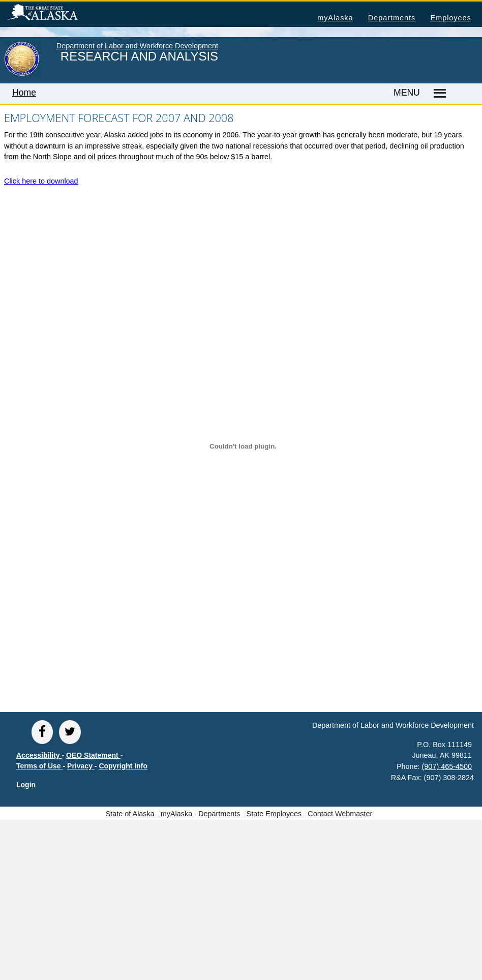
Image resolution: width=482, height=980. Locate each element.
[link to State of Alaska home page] (22, 74)
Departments (392, 18)
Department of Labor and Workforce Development (137, 46)
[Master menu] (438, 94)
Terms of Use (40, 766)
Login (26, 785)
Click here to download (41, 181)
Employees (451, 18)
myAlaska (335, 18)
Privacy (81, 766)
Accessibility (39, 755)
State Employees (275, 814)
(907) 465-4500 (447, 766)
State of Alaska (59, 14)
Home (24, 93)
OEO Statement (93, 755)
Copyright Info (123, 766)
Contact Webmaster (340, 814)
